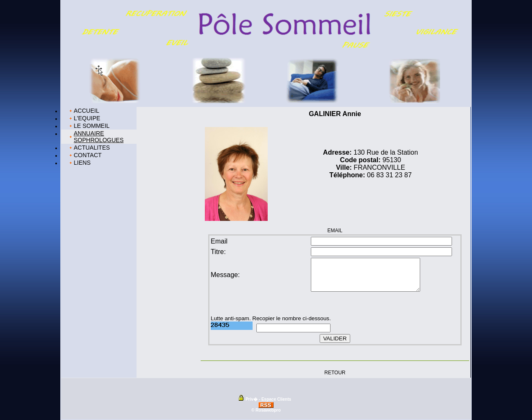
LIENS (82, 163)
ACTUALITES (92, 148)
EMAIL (335, 231)
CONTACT (88, 155)
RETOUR (335, 372)
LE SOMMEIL (92, 126)
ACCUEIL (87, 111)
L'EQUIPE (87, 118)
